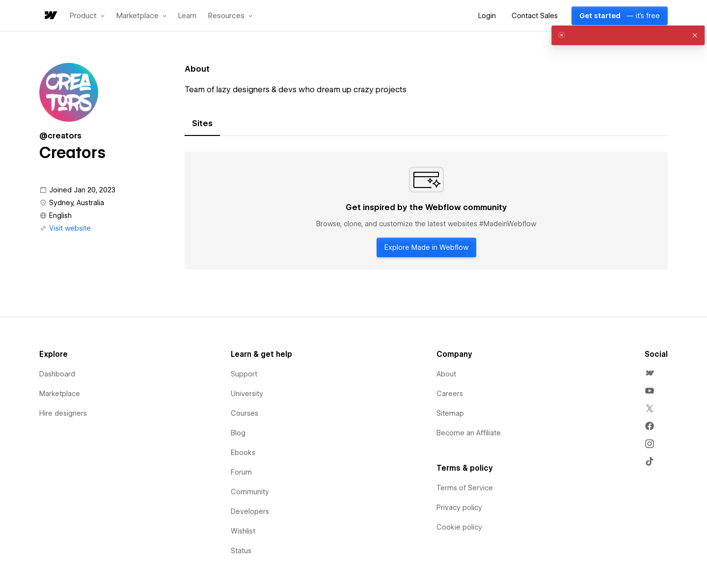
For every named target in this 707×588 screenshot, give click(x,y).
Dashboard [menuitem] (57, 374)
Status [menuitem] (241, 551)
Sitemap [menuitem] (450, 413)
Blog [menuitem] (238, 433)
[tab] (202, 124)
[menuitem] (650, 373)
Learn (187, 16)
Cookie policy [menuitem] (459, 527)
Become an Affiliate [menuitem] (469, 433)
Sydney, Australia (77, 203)
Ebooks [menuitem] (243, 453)
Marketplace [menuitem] (60, 394)
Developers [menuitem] (250, 511)
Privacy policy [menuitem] (459, 508)
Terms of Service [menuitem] (465, 488)
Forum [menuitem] (241, 472)
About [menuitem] (446, 374)
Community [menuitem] (250, 492)
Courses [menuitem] (245, 413)
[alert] (621, 35)
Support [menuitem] (244, 374)
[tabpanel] (426, 211)
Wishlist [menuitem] (243, 531)
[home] (50, 16)
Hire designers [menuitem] (63, 413)
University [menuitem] (247, 394)
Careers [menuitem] (450, 394)
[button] (87, 16)
